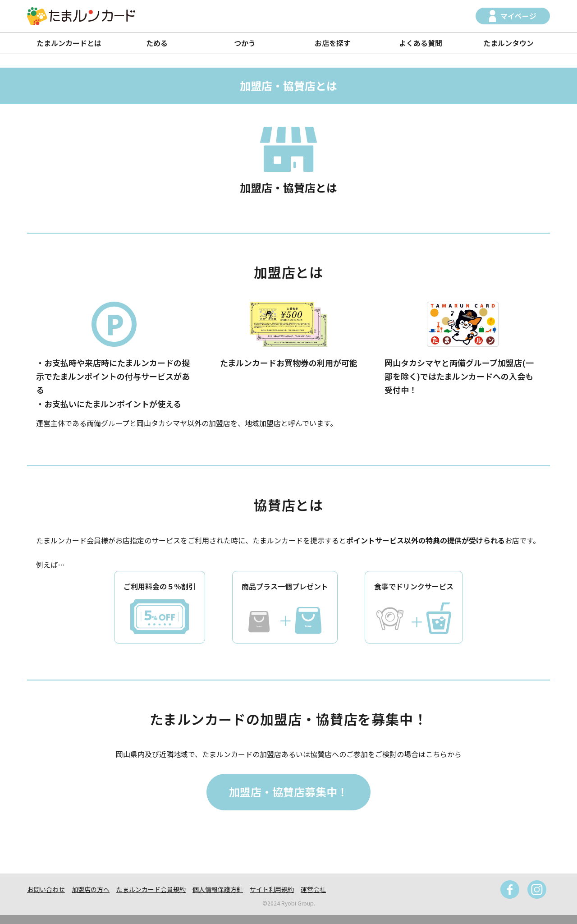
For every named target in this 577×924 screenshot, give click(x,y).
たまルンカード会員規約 (151, 889)
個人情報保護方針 (218, 889)
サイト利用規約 (272, 889)
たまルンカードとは (69, 43)
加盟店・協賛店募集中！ (288, 792)
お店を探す (333, 43)
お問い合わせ (46, 889)
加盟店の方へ (91, 889)
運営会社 (313, 889)
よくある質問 (421, 43)
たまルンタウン (508, 43)
